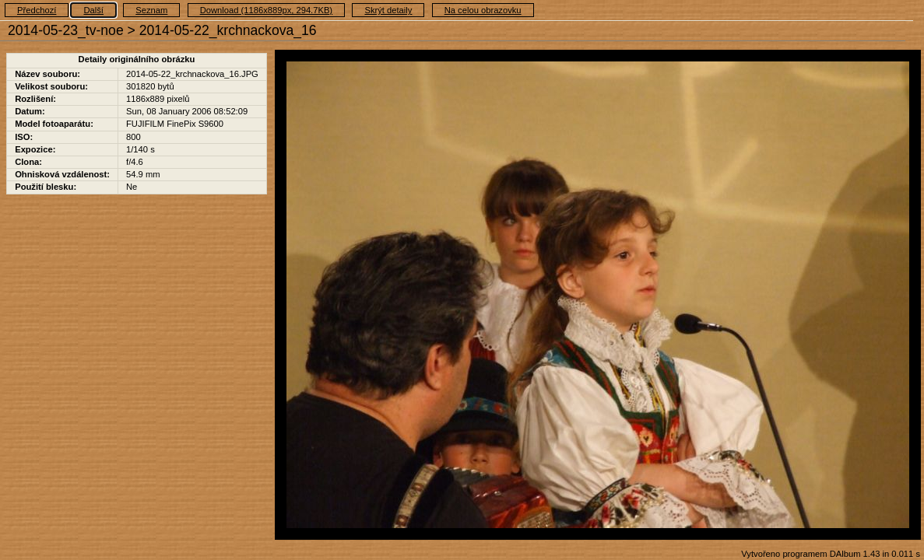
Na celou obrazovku (483, 10)
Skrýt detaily (388, 10)
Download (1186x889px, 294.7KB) (266, 10)
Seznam (151, 10)
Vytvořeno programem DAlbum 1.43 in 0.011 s (831, 554)
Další (93, 10)
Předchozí (37, 10)
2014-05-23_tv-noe (66, 30)
